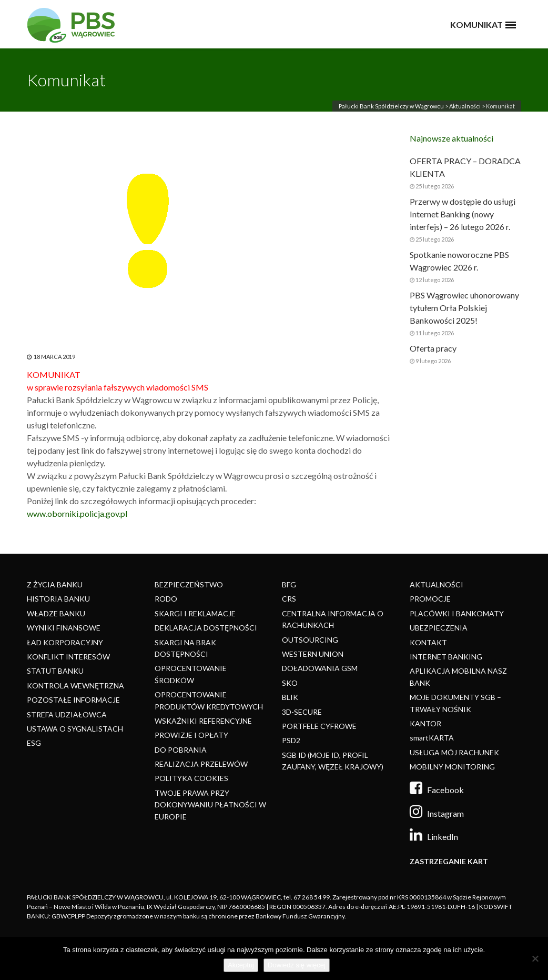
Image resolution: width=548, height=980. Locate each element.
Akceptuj (241, 965)
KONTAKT (428, 642)
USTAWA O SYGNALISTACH (75, 729)
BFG (289, 584)
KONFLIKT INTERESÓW (68, 657)
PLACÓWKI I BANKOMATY (457, 613)
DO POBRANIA (181, 750)
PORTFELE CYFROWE (319, 726)
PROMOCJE (430, 599)
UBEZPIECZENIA (439, 628)
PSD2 (291, 740)
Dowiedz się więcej (297, 965)
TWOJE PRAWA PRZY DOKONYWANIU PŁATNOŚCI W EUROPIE (210, 805)
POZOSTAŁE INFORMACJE (73, 700)
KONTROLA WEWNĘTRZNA (75, 686)
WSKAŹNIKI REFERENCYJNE (203, 721)
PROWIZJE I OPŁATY (191, 735)
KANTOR (425, 723)
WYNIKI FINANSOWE (64, 628)
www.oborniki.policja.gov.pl (77, 513)
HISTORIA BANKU (58, 599)
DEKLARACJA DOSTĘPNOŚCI (206, 628)
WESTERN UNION (313, 654)
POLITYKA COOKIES (191, 778)
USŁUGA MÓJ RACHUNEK (454, 752)
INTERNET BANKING (446, 657)
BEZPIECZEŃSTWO (189, 584)
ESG (34, 743)
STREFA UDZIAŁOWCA (67, 714)
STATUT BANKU (55, 671)
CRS (289, 599)
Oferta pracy (433, 348)
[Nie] (535, 958)
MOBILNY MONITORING (452, 767)
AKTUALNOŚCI (437, 584)
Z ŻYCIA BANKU (55, 584)
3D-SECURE (302, 712)
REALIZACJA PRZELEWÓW (201, 764)
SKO (290, 683)
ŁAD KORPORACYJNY (65, 642)
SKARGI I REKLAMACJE (195, 613)
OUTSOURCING (310, 640)
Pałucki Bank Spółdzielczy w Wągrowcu (391, 106)
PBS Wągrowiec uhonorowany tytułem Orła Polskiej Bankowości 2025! (464, 308)
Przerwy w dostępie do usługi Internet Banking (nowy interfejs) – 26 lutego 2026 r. (463, 214)
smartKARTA (432, 738)
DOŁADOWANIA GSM (320, 668)
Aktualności (465, 106)
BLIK (290, 697)
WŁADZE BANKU (56, 613)
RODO (166, 599)
